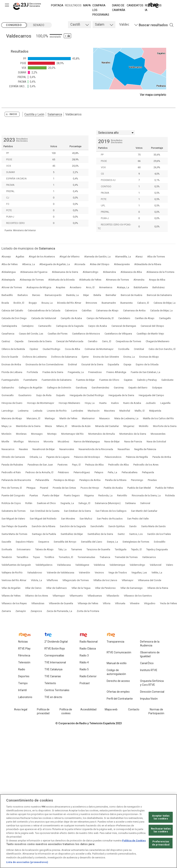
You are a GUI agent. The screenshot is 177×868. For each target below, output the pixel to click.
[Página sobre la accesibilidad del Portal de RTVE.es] (88, 710)
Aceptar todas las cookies (161, 817)
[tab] (80, 25)
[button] (150, 25)
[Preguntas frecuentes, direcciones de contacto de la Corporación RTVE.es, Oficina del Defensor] (134, 710)
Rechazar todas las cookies (161, 830)
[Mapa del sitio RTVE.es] (111, 710)
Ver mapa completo (153, 95)
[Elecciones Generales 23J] (28, 7)
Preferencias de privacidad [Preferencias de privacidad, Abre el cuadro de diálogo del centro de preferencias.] (161, 843)
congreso (14, 25)
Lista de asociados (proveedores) (27, 862)
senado (39, 25)
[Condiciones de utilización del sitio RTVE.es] (21, 710)
